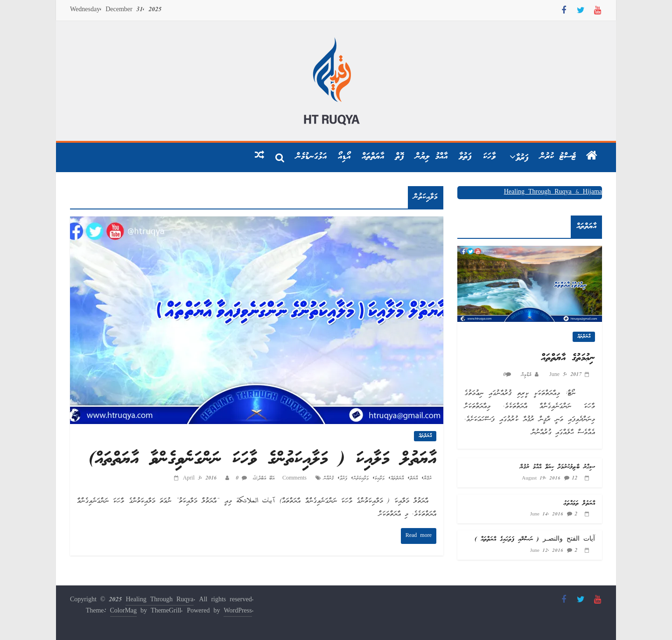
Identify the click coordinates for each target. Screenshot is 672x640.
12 (574, 478)
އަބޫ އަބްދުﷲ (262, 478)
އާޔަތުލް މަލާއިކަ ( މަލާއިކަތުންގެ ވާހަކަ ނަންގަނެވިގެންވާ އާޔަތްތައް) (262, 459)
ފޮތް (400, 157)
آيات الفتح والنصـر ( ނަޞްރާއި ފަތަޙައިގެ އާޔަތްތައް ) (535, 539)
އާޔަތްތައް (373, 157)
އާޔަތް (414, 478)
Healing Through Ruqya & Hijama (553, 192)
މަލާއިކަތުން (361, 478)
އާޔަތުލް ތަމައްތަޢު (579, 504)
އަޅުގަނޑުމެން (311, 157)
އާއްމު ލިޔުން (431, 157)
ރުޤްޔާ (428, 478)
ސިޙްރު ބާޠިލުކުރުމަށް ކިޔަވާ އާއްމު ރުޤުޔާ (557, 467)
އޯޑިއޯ (344, 157)
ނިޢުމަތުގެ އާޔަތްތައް (568, 358)
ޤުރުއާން (329, 478)
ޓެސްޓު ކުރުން (558, 157)
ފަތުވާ (465, 157)
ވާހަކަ (489, 157)
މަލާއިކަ (380, 478)
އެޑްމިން (525, 375)
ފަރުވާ (522, 158)
